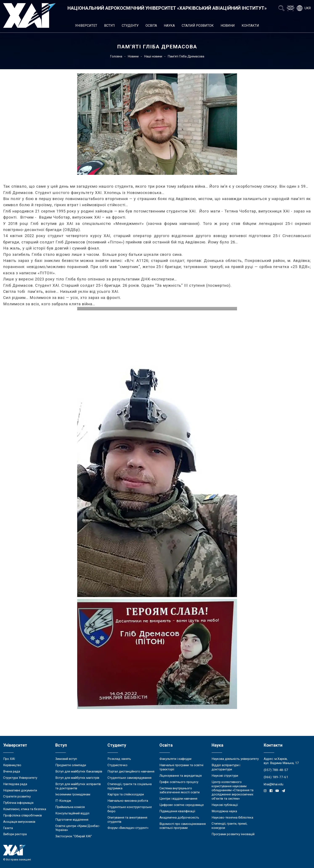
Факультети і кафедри (175, 759)
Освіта (151, 26)
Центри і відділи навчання (178, 799)
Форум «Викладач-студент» (128, 828)
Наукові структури (225, 776)
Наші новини (153, 56)
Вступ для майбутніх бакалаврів (79, 771)
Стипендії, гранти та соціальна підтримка (130, 786)
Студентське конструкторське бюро (130, 809)
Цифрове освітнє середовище (182, 805)
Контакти (250, 26)
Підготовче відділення (72, 820)
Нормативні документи (20, 790)
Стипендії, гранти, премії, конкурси (229, 826)
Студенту (130, 26)
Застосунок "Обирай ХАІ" (74, 836)
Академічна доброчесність (179, 818)
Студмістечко (117, 765)
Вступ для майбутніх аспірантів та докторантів (78, 786)
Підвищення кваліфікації (177, 811)
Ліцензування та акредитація (181, 776)
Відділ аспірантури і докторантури (226, 767)
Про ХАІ (9, 759)
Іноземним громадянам (73, 794)
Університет (86, 26)
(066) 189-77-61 (276, 777)
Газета (8, 828)
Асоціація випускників (19, 822)
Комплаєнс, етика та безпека (25, 809)
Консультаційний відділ (72, 813)
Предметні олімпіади (71, 765)
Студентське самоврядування (129, 778)
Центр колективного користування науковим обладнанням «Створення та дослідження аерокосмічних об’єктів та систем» (233, 790)
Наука (169, 26)
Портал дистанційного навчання (131, 771)
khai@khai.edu (274, 784)
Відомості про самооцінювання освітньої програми (183, 826)
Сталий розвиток (198, 26)
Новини (228, 26)
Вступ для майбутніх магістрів (77, 778)
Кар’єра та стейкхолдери (126, 794)
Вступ (109, 26)
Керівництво (12, 765)
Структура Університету (20, 778)
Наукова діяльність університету (235, 759)
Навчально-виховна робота (128, 801)
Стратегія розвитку (17, 796)
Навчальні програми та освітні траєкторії (181, 767)
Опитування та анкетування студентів (127, 820)
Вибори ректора (15, 834)
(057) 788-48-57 (276, 770)
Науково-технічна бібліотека (232, 818)
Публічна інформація (18, 803)
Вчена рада (12, 771)
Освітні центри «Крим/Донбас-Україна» (78, 828)
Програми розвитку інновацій (233, 834)
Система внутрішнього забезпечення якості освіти (180, 790)
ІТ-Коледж (63, 801)
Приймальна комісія (70, 807)
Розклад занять (119, 759)
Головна (116, 56)
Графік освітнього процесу (179, 782)
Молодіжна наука (224, 811)
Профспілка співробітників (23, 815)
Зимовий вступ (66, 759)
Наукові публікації (225, 805)
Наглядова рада (15, 784)
